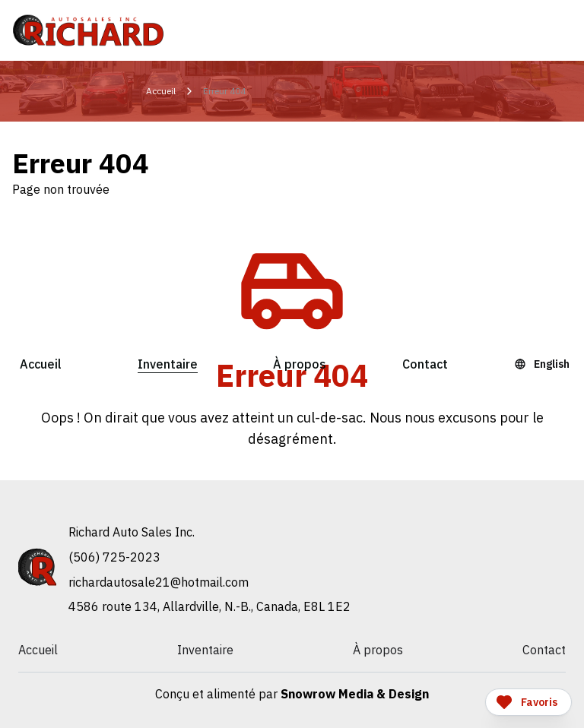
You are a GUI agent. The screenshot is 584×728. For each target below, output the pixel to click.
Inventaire (168, 364)
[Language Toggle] (544, 364)
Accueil (41, 364)
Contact (425, 364)
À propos (300, 364)
